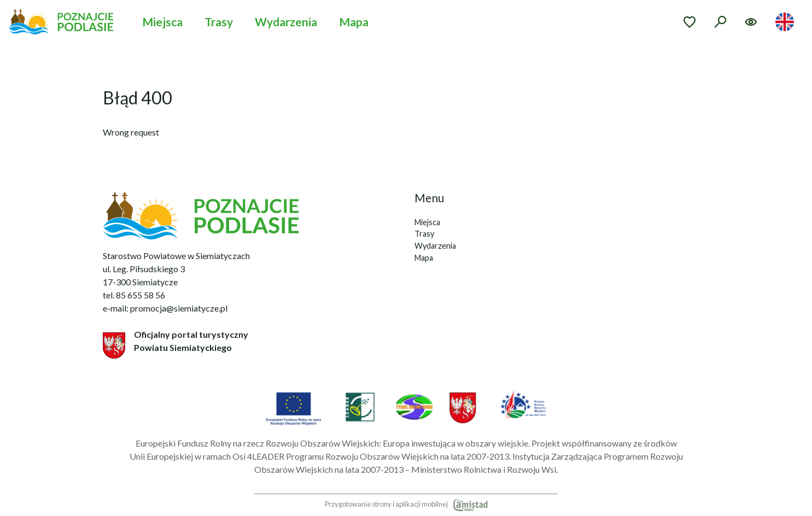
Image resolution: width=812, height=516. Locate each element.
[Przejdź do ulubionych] (690, 22)
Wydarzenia (286, 22)
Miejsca (162, 22)
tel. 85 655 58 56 (134, 295)
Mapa (354, 22)
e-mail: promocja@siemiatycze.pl (165, 308)
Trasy (219, 22)
